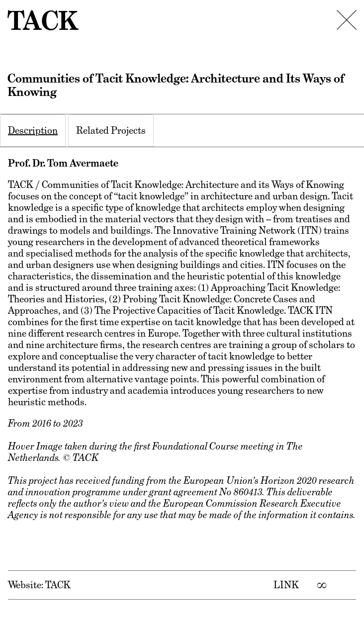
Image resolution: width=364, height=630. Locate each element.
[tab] (33, 131)
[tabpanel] (182, 379)
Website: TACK (39, 585)
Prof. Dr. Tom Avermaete (63, 163)
